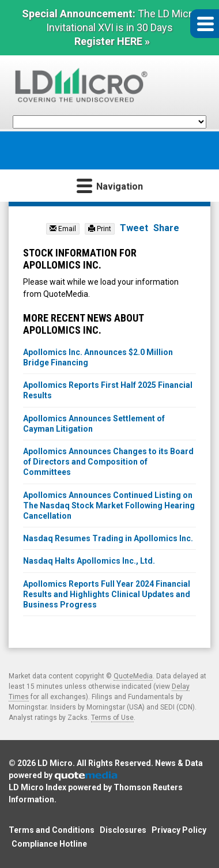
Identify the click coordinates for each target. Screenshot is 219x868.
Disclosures (123, 830)
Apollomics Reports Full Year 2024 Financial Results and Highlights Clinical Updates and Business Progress (107, 594)
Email (63, 229)
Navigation (110, 185)
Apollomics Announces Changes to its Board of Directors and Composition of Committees (108, 462)
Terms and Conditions (52, 830)
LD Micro (55, 763)
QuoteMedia (133, 676)
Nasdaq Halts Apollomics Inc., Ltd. (89, 561)
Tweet (134, 228)
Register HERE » (112, 41)
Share (166, 228)
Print (100, 229)
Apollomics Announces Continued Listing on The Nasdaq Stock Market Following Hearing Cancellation (109, 505)
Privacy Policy (179, 830)
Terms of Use (112, 718)
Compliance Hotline (49, 844)
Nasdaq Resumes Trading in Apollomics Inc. (108, 538)
